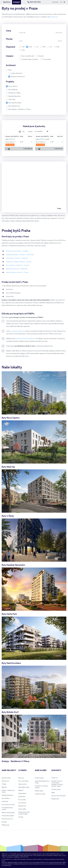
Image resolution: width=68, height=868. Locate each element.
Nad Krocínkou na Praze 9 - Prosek (17, 272)
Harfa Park (5, 802)
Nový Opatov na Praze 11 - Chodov (18, 265)
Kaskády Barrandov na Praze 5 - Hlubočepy (20, 255)
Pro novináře (22, 800)
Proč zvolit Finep (23, 781)
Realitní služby (39, 791)
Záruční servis (22, 784)
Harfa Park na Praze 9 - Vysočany (17, 258)
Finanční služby (39, 778)
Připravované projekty (8, 813)
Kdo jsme (21, 778)
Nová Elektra (6, 798)
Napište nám (55, 799)
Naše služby (41, 770)
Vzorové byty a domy (8, 805)
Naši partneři (22, 806)
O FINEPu (22, 770)
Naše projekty (9, 770)
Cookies (21, 817)
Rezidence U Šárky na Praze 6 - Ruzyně (19, 262)
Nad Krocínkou (6, 778)
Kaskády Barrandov (7, 795)
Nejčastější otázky (24, 787)
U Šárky (4, 784)
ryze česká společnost (17, 331)
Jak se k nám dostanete (58, 796)
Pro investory (22, 803)
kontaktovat (54, 17)
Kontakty (55, 2)
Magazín (21, 790)
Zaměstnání (22, 797)
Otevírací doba (56, 790)
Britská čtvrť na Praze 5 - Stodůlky (17, 251)
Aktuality (4, 822)
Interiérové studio (40, 794)
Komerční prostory (7, 819)
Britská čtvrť (5, 781)
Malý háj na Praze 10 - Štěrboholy (17, 269)
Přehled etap (5, 825)
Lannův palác (22, 809)
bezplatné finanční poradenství (25, 339)
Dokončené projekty (8, 816)
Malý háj (4, 787)
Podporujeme (22, 794)
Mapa (53, 793)
